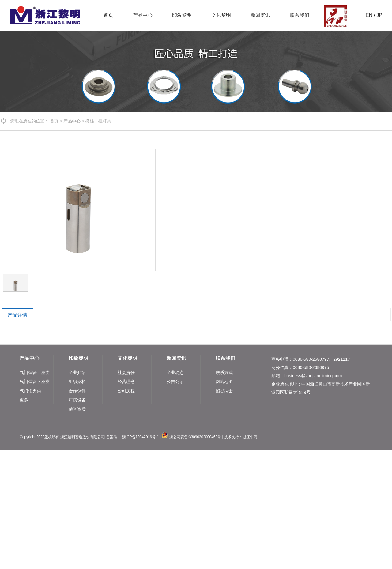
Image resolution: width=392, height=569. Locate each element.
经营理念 (126, 382)
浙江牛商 (250, 437)
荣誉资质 (77, 409)
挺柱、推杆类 (98, 121)
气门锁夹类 (30, 391)
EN (369, 15)
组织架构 (77, 382)
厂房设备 (77, 400)
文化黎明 (221, 15)
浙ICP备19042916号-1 (141, 437)
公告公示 (175, 382)
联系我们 (300, 15)
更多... (26, 400)
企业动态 (175, 372)
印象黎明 (182, 15)
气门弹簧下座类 (35, 382)
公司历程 (126, 391)
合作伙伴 (77, 391)
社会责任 (126, 372)
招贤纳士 (224, 391)
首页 (108, 15)
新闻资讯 (260, 15)
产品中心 (143, 15)
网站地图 (224, 382)
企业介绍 (77, 372)
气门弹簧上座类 (35, 372)
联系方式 (224, 372)
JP (379, 15)
